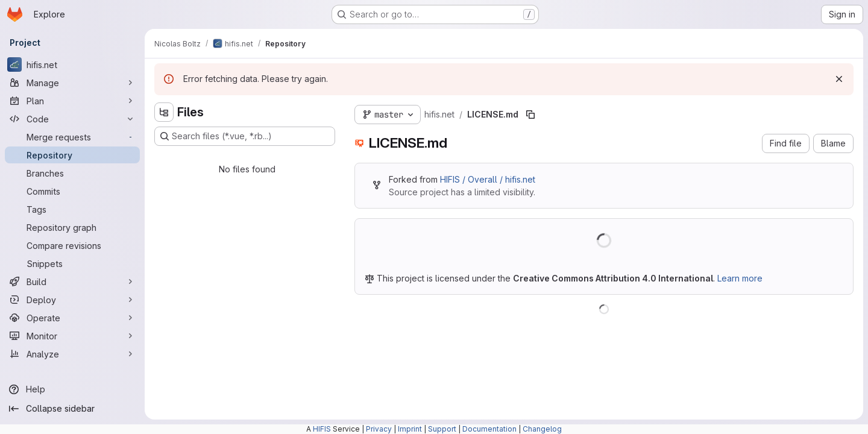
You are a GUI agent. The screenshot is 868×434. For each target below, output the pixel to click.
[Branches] (72, 173)
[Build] (72, 281)
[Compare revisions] (72, 245)
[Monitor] (72, 336)
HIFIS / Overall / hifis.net (488, 179)
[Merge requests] (72, 137)
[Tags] (72, 209)
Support (442, 429)
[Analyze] (72, 354)
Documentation (489, 429)
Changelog (542, 429)
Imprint (410, 429)
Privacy (379, 429)
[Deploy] (72, 300)
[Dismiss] (839, 79)
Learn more (740, 278)
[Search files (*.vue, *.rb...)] (245, 136)
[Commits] (72, 191)
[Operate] (72, 318)
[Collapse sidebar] (72, 409)
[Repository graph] (72, 227)
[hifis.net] (72, 64)
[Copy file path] (530, 115)
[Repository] (72, 155)
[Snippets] (72, 263)
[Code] (72, 119)
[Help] (72, 389)
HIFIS (322, 429)
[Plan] (72, 101)
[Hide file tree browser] (164, 112)
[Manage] (72, 83)
